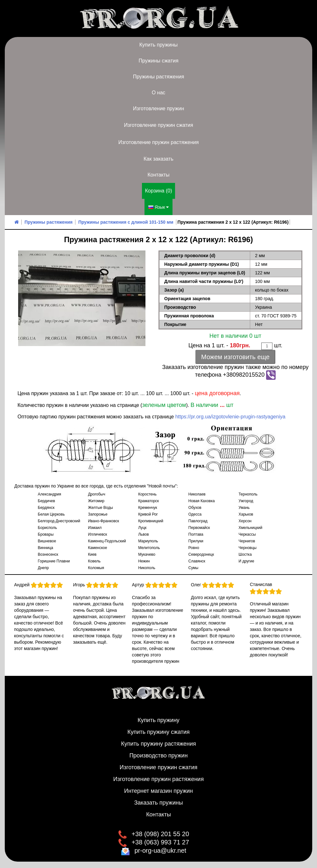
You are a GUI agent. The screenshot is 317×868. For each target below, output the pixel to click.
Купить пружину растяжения (158, 744)
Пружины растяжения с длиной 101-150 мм (126, 222)
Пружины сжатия (158, 61)
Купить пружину (158, 720)
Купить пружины (159, 45)
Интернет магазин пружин (158, 791)
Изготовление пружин (158, 108)
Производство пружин (158, 756)
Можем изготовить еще (235, 357)
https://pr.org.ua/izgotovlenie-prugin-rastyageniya (230, 417)
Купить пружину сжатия (158, 732)
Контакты (158, 175)
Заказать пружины (158, 803)
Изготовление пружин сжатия (158, 125)
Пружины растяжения (159, 77)
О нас (159, 93)
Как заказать (158, 159)
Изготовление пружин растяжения (159, 142)
